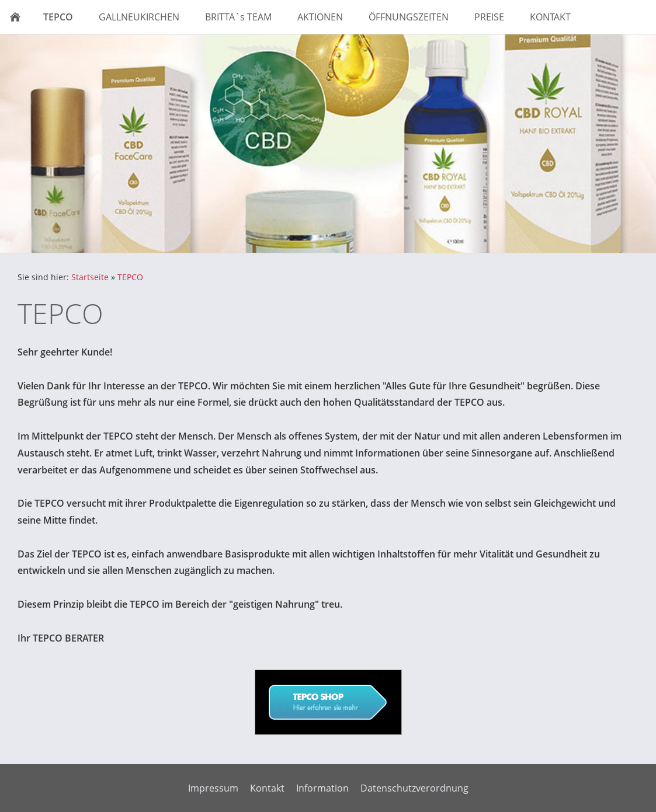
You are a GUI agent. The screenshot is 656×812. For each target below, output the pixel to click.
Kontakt (267, 788)
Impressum (213, 788)
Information (322, 788)
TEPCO (130, 277)
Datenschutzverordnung (414, 788)
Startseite (90, 277)
